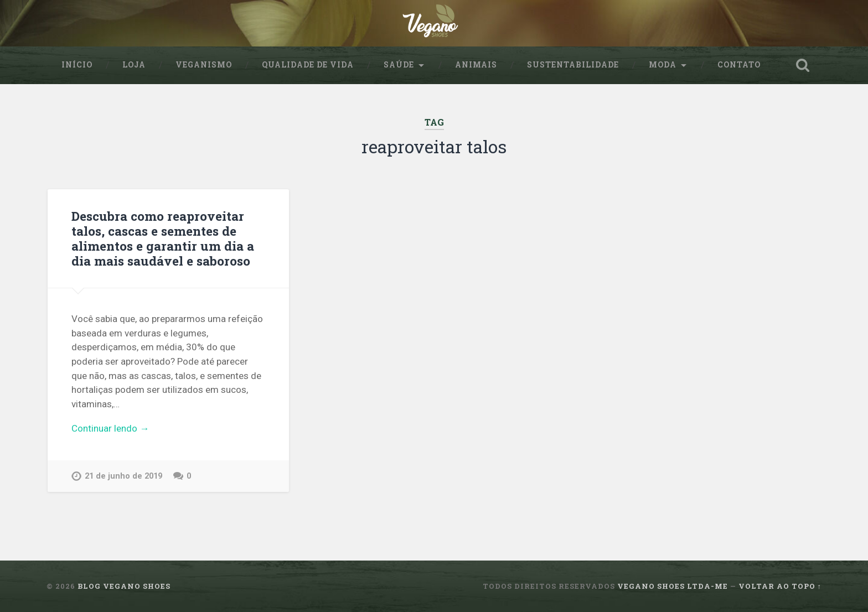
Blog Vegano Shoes (124, 586)
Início (77, 65)
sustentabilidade (573, 65)
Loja (134, 65)
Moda (663, 65)
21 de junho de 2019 (123, 476)
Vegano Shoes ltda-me (673, 586)
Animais (476, 65)
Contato (739, 65)
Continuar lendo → (110, 428)
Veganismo (204, 65)
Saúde (399, 65)
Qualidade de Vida (308, 65)
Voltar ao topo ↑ (780, 586)
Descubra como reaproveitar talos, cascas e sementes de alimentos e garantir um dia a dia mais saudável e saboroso (163, 238)
